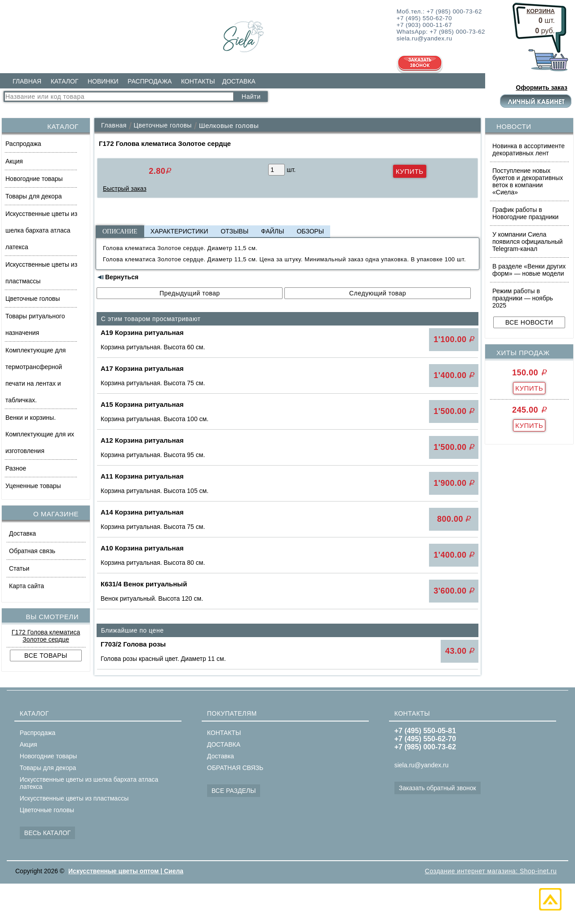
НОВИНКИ (103, 81)
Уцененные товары (33, 486)
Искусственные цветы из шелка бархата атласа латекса (41, 230)
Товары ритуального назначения (35, 324)
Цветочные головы (33, 299)
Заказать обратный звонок (438, 788)
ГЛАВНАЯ (27, 81)
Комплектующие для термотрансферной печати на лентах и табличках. (35, 375)
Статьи (19, 568)
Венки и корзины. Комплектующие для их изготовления (40, 434)
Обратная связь (32, 551)
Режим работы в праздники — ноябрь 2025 (523, 298)
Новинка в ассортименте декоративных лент (529, 150)
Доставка (22, 533)
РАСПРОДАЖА (150, 81)
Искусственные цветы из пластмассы (41, 273)
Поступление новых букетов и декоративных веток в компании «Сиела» (528, 181)
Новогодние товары (34, 179)
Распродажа (23, 144)
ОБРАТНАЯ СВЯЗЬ (235, 768)
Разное (16, 468)
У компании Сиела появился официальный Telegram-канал (528, 242)
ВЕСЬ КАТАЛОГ (48, 833)
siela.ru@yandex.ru (422, 765)
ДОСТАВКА (239, 81)
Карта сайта (27, 586)
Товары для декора (33, 196)
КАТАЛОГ (65, 81)
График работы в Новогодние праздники (525, 213)
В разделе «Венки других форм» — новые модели (529, 270)
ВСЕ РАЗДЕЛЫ (234, 791)
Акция (14, 161)
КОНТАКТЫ (198, 81)
